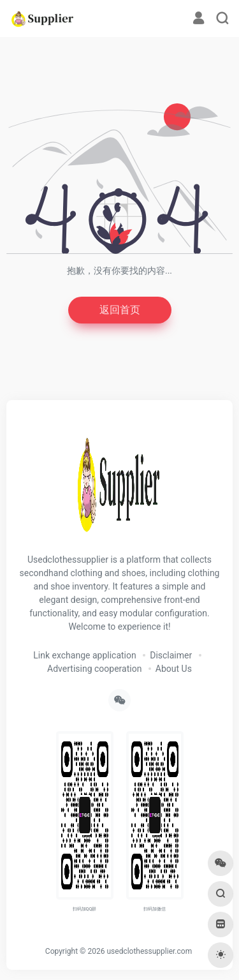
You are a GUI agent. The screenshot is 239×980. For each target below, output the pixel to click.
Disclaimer (171, 655)
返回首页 (120, 310)
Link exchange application (84, 655)
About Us (174, 669)
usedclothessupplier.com (149, 951)
